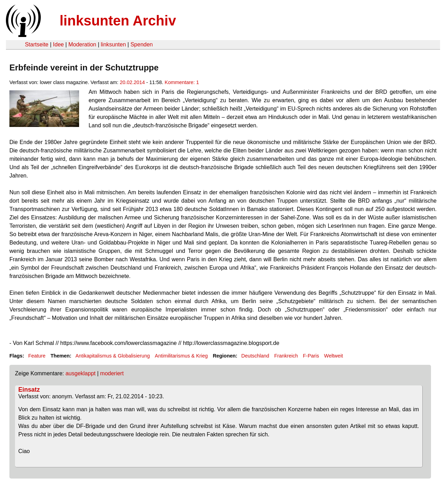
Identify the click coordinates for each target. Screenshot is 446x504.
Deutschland (255, 356)
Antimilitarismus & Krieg (181, 356)
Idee (58, 44)
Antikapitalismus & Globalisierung (113, 356)
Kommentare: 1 (182, 82)
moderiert (112, 373)
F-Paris (311, 356)
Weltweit (333, 356)
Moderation (82, 44)
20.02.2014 (132, 82)
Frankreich (286, 356)
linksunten (113, 44)
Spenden (141, 44)
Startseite (37, 44)
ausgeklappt (80, 373)
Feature (37, 356)
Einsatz (29, 390)
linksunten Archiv (118, 21)
